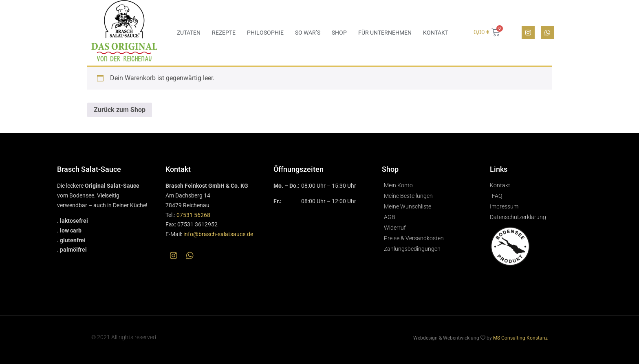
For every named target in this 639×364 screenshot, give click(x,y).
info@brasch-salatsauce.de (218, 234)
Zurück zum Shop (120, 110)
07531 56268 (193, 215)
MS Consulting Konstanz (520, 338)
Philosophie (265, 33)
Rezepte (224, 33)
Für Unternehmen (385, 33)
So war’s (308, 33)
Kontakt (436, 33)
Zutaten (189, 33)
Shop (339, 33)
